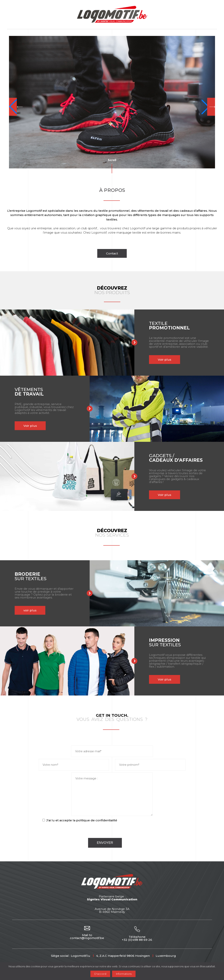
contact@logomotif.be (87, 938)
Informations (124, 974)
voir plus (20, 610)
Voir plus (155, 360)
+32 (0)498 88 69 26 (137, 940)
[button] (16, 107)
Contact (112, 253)
